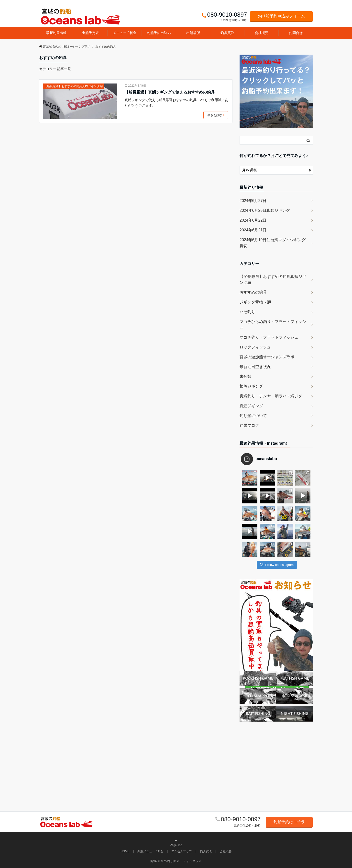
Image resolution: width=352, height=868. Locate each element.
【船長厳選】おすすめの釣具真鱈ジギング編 (73, 86)
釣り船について (253, 416)
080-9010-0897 (241, 819)
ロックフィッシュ (255, 347)
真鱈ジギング (251, 406)
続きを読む (216, 115)
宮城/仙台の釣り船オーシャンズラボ (176, 861)
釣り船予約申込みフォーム (281, 16)
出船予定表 (90, 33)
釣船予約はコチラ (289, 822)
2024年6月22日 (253, 220)
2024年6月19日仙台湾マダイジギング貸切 (273, 243)
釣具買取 (227, 33)
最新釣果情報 (56, 33)
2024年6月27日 (253, 201)
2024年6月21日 (253, 230)
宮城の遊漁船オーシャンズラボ (267, 357)
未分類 (245, 376)
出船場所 (193, 33)
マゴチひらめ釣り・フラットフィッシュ (273, 325)
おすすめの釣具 (253, 292)
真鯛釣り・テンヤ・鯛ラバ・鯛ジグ (271, 396)
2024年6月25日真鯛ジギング (265, 210)
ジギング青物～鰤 (255, 302)
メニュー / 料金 (125, 33)
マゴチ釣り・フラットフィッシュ (269, 337)
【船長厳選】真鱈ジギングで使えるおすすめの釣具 (170, 92)
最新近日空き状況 (255, 367)
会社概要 (262, 33)
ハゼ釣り (247, 312)
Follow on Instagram (277, 565)
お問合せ (296, 33)
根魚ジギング (251, 386)
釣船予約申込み (159, 33)
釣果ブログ (249, 425)
